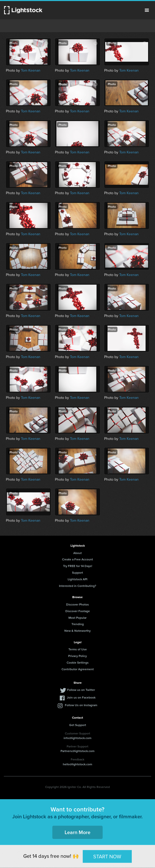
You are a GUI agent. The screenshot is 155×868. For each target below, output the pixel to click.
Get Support (78, 725)
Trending (78, 624)
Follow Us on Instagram (81, 705)
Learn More (77, 832)
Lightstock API (77, 579)
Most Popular (77, 618)
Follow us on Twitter (81, 690)
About (77, 553)
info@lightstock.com (77, 738)
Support (77, 573)
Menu (147, 10)
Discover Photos (77, 604)
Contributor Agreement (78, 669)
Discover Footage (78, 611)
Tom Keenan (31, 70)
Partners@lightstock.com (77, 751)
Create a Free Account (77, 559)
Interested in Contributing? (78, 586)
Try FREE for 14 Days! (78, 566)
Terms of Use (78, 649)
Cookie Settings (78, 662)
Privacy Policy (77, 656)
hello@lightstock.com (77, 764)
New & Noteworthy (77, 631)
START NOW (107, 856)
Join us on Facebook (81, 697)
